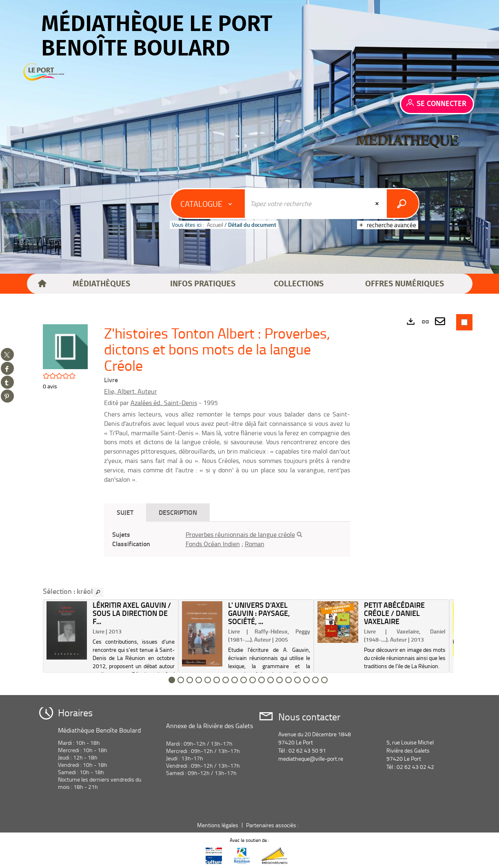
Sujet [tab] (125, 512)
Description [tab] (178, 512)
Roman (255, 544)
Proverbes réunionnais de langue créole (240, 534)
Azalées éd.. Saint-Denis (164, 403)
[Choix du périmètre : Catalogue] (208, 204)
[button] (101, 284)
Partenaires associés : (273, 825)
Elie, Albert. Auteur (131, 391)
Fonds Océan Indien (213, 544)
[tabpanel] (227, 539)
